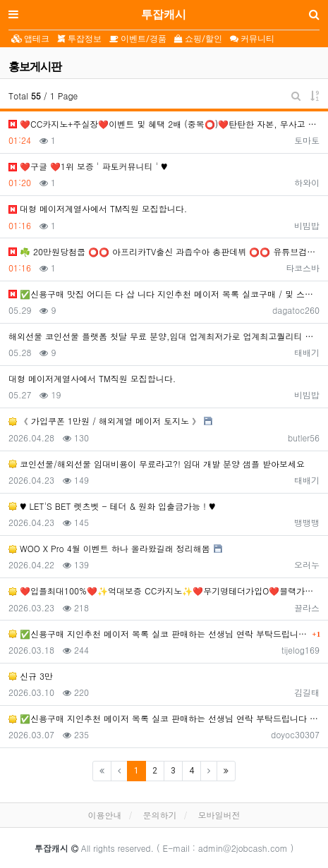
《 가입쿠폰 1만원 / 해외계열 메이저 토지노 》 (104, 421)
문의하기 (160, 815)
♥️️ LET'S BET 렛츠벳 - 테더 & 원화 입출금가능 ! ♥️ (112, 506)
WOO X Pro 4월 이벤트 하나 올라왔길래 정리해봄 (109, 548)
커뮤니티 (252, 39)
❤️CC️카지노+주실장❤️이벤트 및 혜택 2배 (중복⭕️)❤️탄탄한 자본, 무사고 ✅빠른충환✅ (164, 124)
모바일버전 (219, 815)
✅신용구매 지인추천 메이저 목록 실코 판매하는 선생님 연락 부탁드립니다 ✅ (159, 634)
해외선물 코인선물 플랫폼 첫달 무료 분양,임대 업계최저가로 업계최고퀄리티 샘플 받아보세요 (164, 336)
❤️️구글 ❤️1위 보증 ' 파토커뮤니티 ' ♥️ (88, 166)
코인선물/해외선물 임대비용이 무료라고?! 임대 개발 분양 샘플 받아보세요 (157, 464)
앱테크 (30, 39)
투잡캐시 (164, 14)
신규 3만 (31, 676)
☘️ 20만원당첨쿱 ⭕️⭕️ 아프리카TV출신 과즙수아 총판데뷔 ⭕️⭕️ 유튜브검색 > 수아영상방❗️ (164, 251)
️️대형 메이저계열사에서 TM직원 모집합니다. (98, 208)
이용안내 (104, 815)
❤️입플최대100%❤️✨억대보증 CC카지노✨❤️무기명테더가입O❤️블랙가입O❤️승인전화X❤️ (164, 591)
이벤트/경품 (138, 39)
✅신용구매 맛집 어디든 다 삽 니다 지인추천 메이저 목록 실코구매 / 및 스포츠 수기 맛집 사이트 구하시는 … (164, 294)
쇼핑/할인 (198, 39)
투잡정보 (79, 39)
